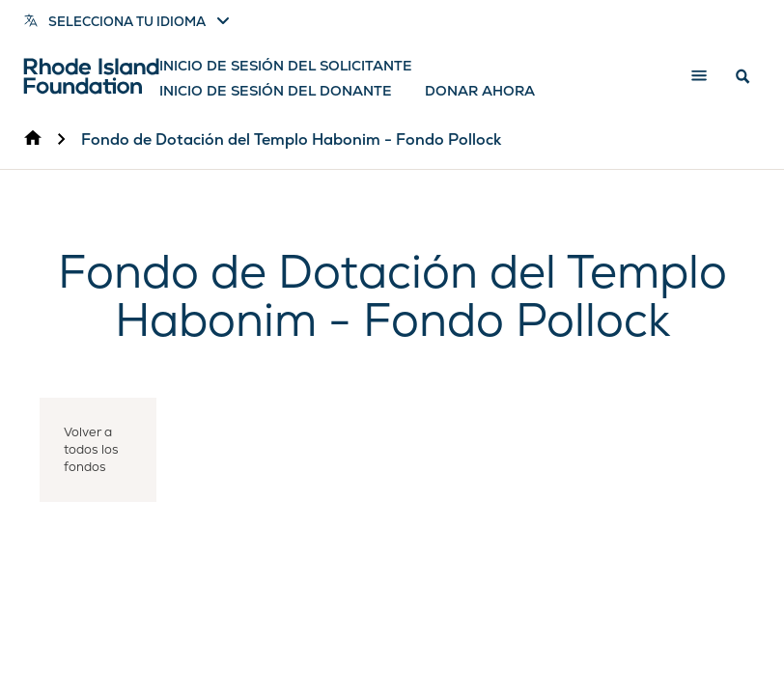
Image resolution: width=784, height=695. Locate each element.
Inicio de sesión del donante (276, 91)
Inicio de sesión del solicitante (286, 66)
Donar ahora (480, 91)
